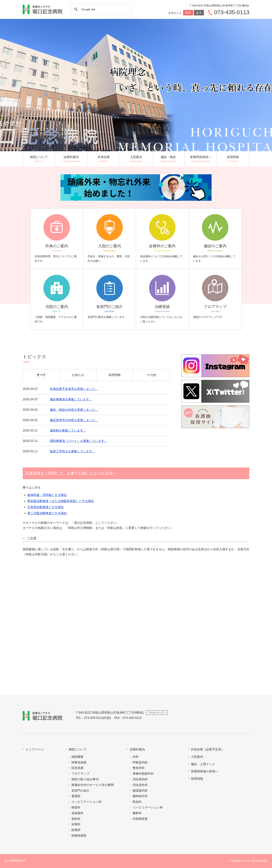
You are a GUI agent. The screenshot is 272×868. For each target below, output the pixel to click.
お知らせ (78, 375)
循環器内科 (140, 791)
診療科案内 (137, 749)
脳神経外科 (140, 796)
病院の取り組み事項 (85, 779)
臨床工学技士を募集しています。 (73, 451)
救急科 (137, 802)
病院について (78, 749)
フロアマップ (80, 774)
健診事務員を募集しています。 (71, 399)
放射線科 (77, 813)
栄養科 (76, 824)
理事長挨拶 (79, 762)
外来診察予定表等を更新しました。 (74, 389)
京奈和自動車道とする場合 (46, 507)
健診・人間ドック (203, 764)
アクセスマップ (156, 713)
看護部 (76, 796)
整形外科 (139, 768)
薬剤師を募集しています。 (68, 431)
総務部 (76, 830)
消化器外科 (140, 785)
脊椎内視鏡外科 (143, 774)
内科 (136, 757)
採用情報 (115, 375)
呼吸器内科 (140, 762)
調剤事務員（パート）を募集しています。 (79, 441)
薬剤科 (76, 819)
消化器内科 (140, 779)
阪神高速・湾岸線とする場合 (47, 495)
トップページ (35, 749)
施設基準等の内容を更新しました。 (74, 420)
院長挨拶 (77, 768)
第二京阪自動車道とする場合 (47, 513)
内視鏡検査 (140, 819)
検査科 (76, 807)
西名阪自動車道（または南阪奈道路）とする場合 (61, 501)
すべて (41, 375)
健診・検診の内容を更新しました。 (74, 410)
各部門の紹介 (80, 791)
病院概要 (77, 757)
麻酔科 (137, 813)
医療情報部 (79, 836)
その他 (151, 375)
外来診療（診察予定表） (208, 749)
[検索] (100, 9)
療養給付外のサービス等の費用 (93, 785)
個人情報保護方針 (15, 861)
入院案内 (197, 757)
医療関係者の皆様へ (205, 771)
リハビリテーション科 (87, 802)
